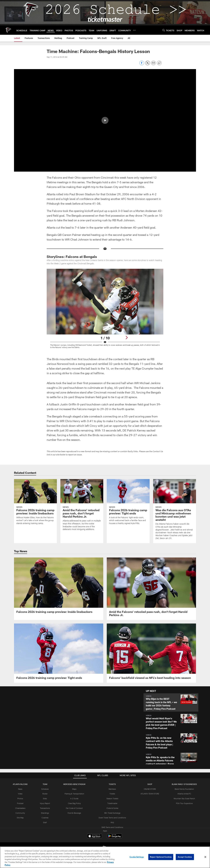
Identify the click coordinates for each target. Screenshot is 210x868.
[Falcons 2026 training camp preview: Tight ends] (128, 504)
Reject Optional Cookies (161, 857)
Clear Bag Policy (74, 803)
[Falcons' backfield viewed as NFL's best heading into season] (151, 653)
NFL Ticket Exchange (112, 813)
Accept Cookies (185, 857)
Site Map (20, 818)
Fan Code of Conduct (74, 808)
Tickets (112, 794)
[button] (105, 120)
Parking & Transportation (74, 794)
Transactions (45, 808)
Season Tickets (112, 798)
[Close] (205, 857)
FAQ (112, 822)
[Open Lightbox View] (105, 310)
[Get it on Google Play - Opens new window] (115, 837)
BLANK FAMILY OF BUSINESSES (184, 784)
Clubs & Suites (112, 808)
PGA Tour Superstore (184, 803)
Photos (20, 798)
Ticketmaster (112, 803)
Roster (45, 794)
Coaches (45, 818)
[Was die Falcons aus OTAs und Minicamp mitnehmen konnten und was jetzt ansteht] (175, 511)
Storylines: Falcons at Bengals (72, 257)
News (20, 789)
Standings (45, 813)
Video (20, 794)
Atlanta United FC (184, 794)
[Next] (127, 338)
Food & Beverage (74, 813)
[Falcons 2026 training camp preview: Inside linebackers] (35, 504)
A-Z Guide (74, 798)
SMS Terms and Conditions (112, 827)
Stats (45, 798)
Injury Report (45, 803)
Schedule (45, 789)
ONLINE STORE (150, 789)
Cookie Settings (137, 857)
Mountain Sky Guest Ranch (184, 798)
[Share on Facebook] (142, 64)
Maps (74, 789)
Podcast (20, 803)
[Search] (164, 30)
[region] (105, 857)
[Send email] (153, 64)
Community (20, 813)
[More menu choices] (134, 30)
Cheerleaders (20, 808)
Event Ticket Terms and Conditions (112, 818)
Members (112, 789)
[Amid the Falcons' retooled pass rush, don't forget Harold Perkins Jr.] (82, 507)
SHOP (150, 784)
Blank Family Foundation (184, 789)
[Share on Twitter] (148, 64)
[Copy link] (159, 63)
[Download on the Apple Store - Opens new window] (94, 836)
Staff (45, 822)
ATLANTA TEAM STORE (150, 794)
